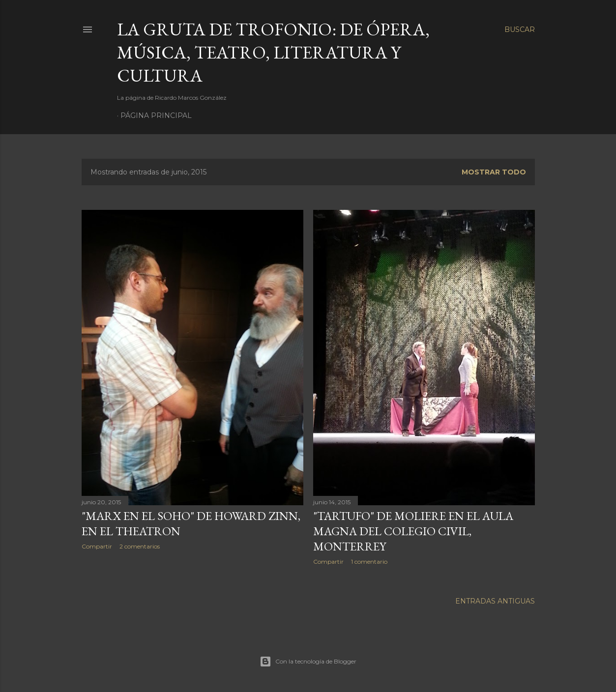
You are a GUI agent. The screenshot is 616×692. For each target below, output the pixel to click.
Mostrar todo (494, 172)
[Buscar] (520, 29)
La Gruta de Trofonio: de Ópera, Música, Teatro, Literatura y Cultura (273, 52)
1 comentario (369, 562)
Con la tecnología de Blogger (308, 662)
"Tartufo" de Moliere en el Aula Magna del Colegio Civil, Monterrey (413, 531)
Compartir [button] (97, 546)
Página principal (156, 115)
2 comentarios (140, 546)
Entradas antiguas (495, 601)
